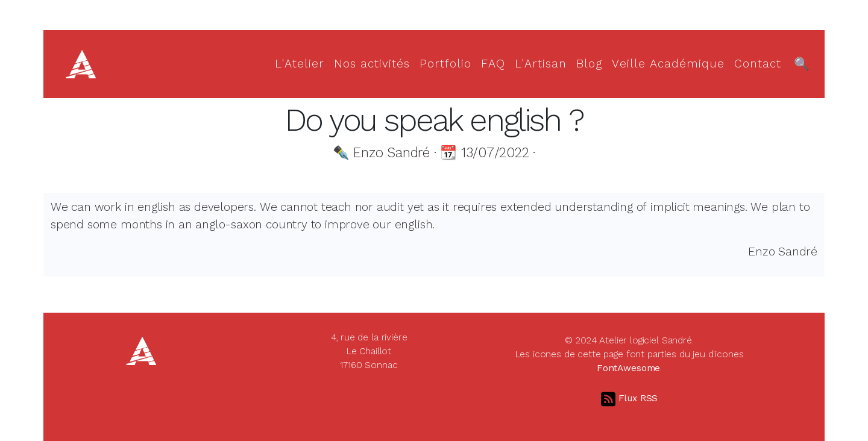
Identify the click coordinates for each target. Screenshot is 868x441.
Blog (589, 64)
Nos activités (372, 64)
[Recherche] (802, 64)
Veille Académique (668, 64)
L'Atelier (300, 64)
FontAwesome (628, 368)
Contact (758, 64)
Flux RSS (630, 398)
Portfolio (445, 64)
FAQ (493, 64)
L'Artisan (541, 64)
